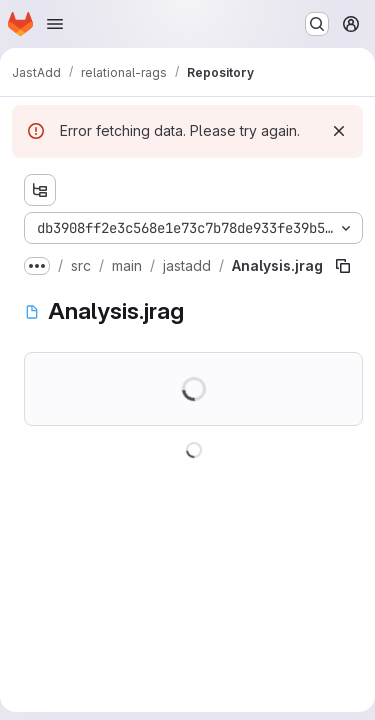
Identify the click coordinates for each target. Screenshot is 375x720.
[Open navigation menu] (55, 24)
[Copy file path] (343, 266)
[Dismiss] (339, 131)
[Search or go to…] (317, 24)
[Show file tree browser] (40, 190)
